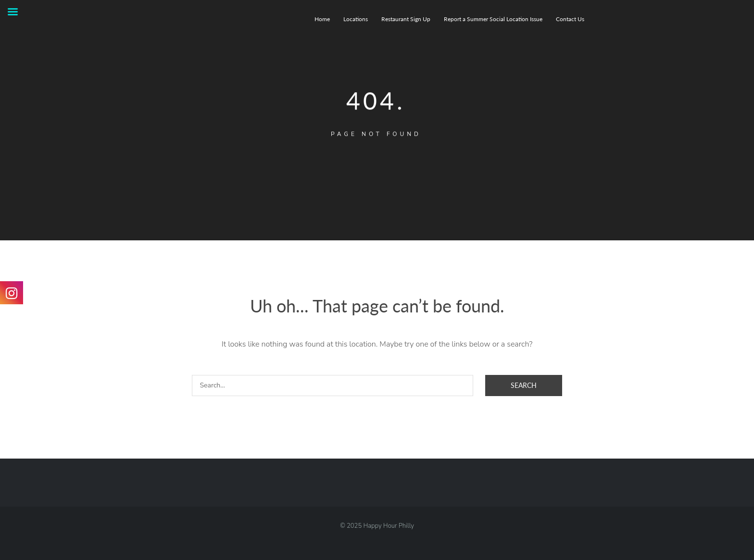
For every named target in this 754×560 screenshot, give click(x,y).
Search (524, 385)
